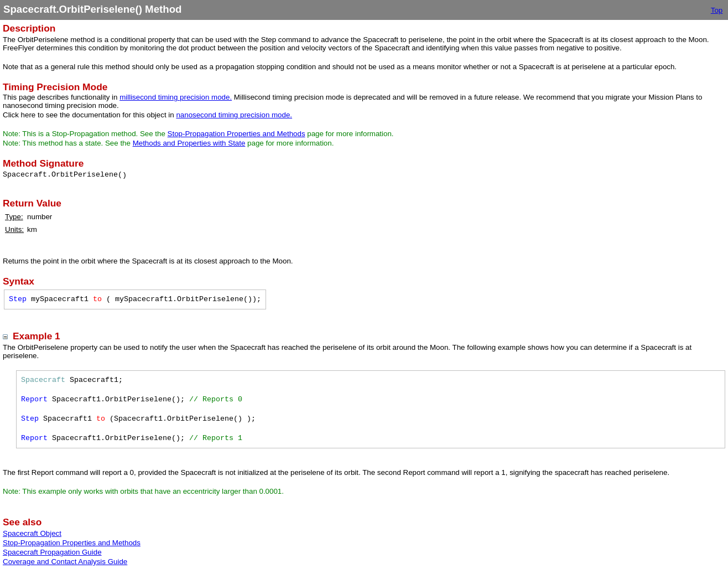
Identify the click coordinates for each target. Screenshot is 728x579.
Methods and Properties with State (189, 143)
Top (717, 10)
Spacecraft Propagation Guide (52, 552)
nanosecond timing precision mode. (234, 115)
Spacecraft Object (32, 533)
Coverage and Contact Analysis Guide (65, 562)
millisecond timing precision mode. (176, 97)
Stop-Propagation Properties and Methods (236, 134)
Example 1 (37, 336)
